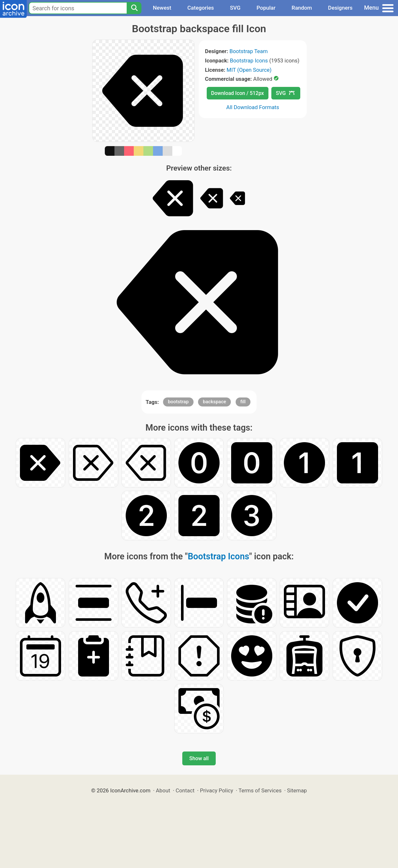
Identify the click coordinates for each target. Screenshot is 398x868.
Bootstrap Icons (249, 61)
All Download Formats (253, 107)
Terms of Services (260, 790)
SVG (235, 8)
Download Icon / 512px (238, 93)
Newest (162, 8)
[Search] (134, 8)
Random (302, 8)
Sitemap (297, 790)
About (163, 790)
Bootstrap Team (249, 51)
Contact (185, 790)
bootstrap (178, 402)
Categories (201, 8)
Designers (340, 8)
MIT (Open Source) (249, 70)
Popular (266, 8)
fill (243, 402)
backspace (214, 402)
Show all (199, 758)
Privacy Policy (217, 790)
